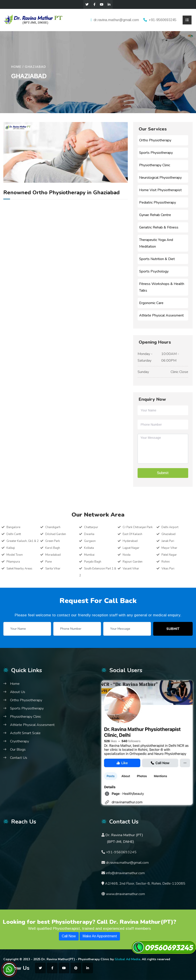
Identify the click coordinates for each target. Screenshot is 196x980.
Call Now (69, 936)
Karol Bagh (53, 548)
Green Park (53, 541)
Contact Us (19, 758)
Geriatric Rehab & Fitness (159, 227)
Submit (173, 629)
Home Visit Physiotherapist (160, 190)
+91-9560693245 (163, 20)
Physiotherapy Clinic (155, 165)
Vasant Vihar (131, 569)
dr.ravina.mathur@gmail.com (116, 20)
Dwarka (89, 534)
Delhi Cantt (14, 534)
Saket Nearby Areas (19, 569)
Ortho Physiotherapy (155, 140)
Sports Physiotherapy (156, 153)
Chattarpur (91, 527)
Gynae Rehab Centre (155, 215)
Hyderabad (130, 541)
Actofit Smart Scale (25, 733)
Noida (127, 555)
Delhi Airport (170, 527)
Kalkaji (11, 548)
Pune (48, 562)
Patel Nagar (169, 555)
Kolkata (89, 548)
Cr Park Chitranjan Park (138, 527)
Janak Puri (168, 541)
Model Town (15, 555)
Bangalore (13, 527)
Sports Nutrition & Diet (157, 259)
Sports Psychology (154, 271)
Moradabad (53, 555)
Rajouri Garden (133, 562)
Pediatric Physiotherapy (158, 202)
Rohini (166, 562)
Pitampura (13, 562)
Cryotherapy (20, 741)
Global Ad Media (127, 959)
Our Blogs (18, 750)
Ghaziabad (35, 67)
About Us (18, 692)
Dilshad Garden (56, 534)
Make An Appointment (100, 936)
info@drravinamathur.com (125, 873)
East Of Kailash (132, 534)
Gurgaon (90, 541)
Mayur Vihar (169, 548)
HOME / (17, 67)
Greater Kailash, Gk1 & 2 (23, 541)
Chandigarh (53, 527)
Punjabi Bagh (93, 562)
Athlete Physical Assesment (161, 315)
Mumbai (89, 555)
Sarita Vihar (53, 569)
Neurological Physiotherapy (160, 178)
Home (15, 684)
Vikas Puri (168, 569)
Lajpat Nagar (131, 548)
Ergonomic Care (151, 303)
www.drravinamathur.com (125, 894)
